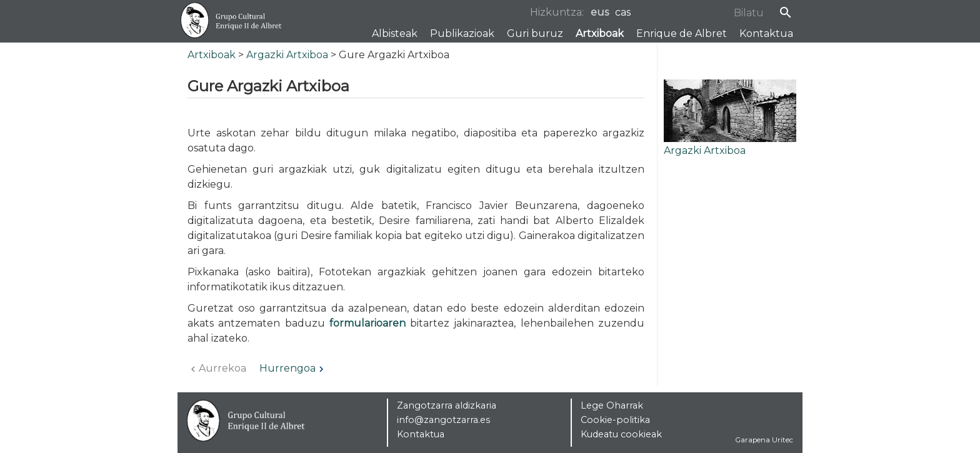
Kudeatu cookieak (621, 434)
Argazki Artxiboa (287, 55)
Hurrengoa (293, 368)
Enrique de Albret (682, 33)
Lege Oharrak (612, 405)
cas (623, 12)
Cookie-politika (615, 420)
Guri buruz (535, 33)
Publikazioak (462, 33)
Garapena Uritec (764, 440)
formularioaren (367, 323)
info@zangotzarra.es (443, 420)
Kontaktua (766, 33)
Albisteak (395, 33)
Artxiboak (600, 33)
